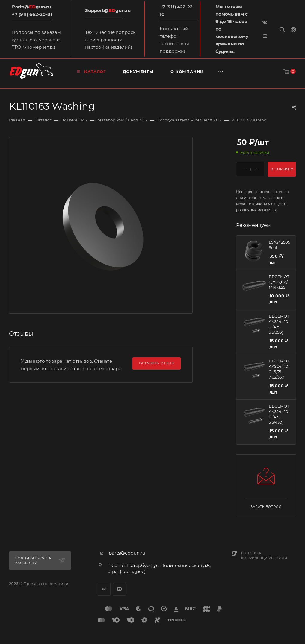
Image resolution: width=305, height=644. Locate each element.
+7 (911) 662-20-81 (32, 14)
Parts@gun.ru (31, 7)
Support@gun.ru (108, 10)
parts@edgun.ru (127, 553)
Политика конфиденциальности (264, 556)
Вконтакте (104, 589)
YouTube (119, 589)
